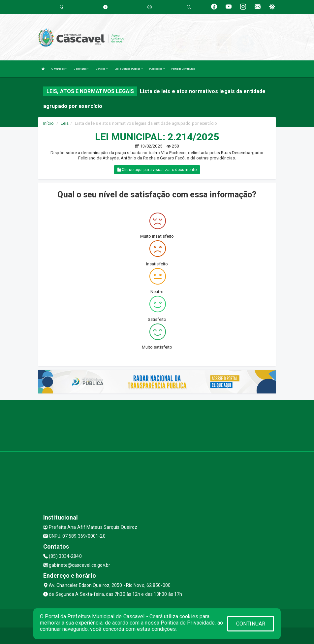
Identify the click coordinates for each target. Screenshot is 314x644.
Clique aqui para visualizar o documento (157, 170)
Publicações (157, 69)
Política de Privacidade (188, 623)
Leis (65, 123)
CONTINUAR (251, 624)
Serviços (102, 69)
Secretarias (81, 69)
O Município (59, 69)
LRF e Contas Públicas (128, 69)
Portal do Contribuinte (183, 69)
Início (48, 123)
